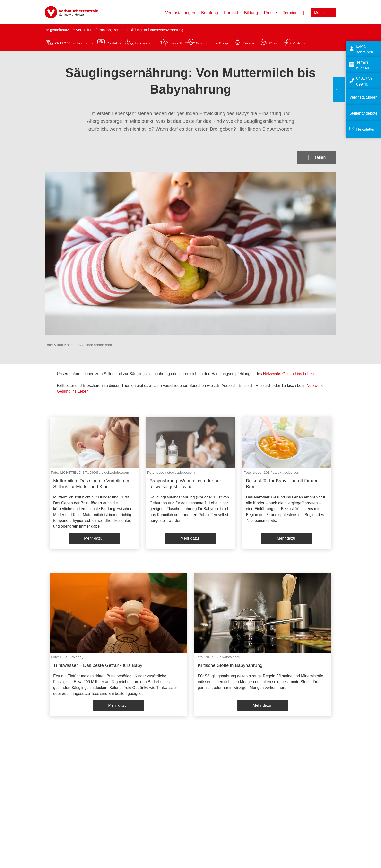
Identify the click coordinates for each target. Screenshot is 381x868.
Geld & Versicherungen (74, 43)
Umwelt (176, 43)
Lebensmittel (145, 43)
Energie (249, 43)
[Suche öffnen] (304, 12)
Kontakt (231, 13)
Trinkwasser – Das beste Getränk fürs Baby (98, 665)
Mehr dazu (93, 538)
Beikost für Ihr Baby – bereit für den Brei (282, 484)
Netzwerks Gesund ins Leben (289, 374)
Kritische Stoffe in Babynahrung (230, 665)
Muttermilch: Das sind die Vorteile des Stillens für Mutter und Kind (92, 484)
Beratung (210, 13)
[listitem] (94, 483)
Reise (274, 43)
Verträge (300, 43)
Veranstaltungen (180, 13)
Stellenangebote (364, 113)
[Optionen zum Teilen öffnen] (317, 157)
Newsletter (365, 129)
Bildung (251, 13)
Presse (270, 13)
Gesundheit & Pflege (213, 43)
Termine (290, 13)
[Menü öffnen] (324, 13)
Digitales (114, 43)
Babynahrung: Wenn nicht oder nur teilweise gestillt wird (185, 484)
